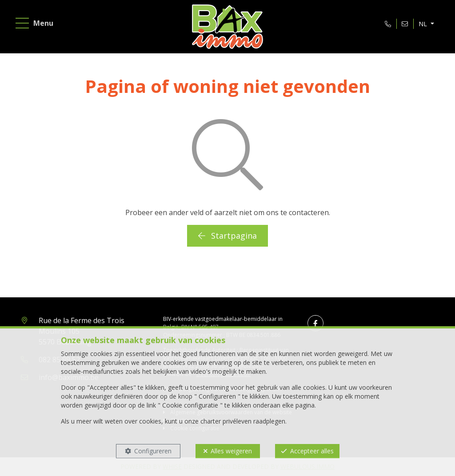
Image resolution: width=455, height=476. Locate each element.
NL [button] (424, 24)
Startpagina (227, 236)
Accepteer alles (312, 451)
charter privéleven (226, 421)
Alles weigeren (231, 451)
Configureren (153, 451)
